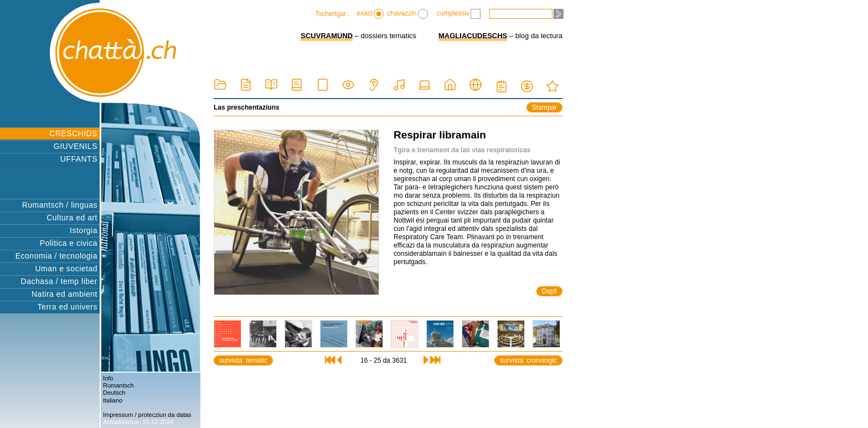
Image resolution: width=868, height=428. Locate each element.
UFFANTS (79, 159)
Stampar (544, 107)
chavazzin (407, 14)
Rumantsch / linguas (60, 205)
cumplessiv (459, 14)
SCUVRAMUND (327, 36)
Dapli (549, 291)
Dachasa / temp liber (59, 281)
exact (371, 14)
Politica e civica (69, 243)
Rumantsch (118, 385)
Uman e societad (66, 269)
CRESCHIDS (73, 133)
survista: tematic (243, 360)
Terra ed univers (68, 307)
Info (108, 378)
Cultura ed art (72, 218)
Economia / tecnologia (56, 256)
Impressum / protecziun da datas (147, 415)
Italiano (113, 400)
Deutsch (114, 393)
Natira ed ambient (64, 294)
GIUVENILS (76, 146)
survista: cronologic (528, 360)
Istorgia (84, 230)
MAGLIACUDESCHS (473, 36)
